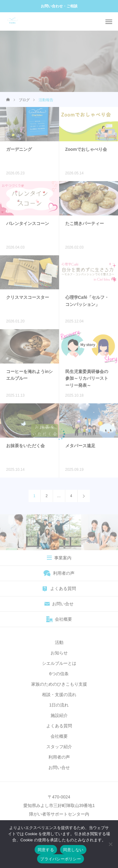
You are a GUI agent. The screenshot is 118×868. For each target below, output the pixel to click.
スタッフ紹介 (59, 747)
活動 (59, 642)
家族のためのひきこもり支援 (59, 684)
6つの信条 (59, 674)
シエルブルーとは (59, 663)
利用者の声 (59, 757)
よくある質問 (59, 726)
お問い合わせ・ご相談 (59, 6)
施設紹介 (59, 715)
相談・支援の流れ (59, 695)
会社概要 (59, 736)
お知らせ (59, 653)
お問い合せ (59, 767)
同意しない (73, 850)
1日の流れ (59, 705)
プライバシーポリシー (61, 859)
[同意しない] (110, 844)
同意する (46, 850)
